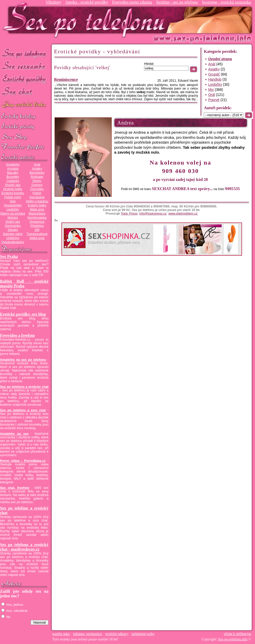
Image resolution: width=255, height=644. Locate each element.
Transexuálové (37, 234)
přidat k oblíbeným (238, 634)
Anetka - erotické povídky (87, 2)
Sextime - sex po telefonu (177, 2)
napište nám (61, 634)
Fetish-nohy (13, 197)
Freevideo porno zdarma (132, 2)
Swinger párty (13, 234)
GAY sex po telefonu (24, 105)
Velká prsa (37, 238)
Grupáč (214, 74)
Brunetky (13, 177)
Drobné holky (13, 189)
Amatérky (13, 165)
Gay (13, 201)
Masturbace (37, 214)
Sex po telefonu (24, 53)
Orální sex (13, 222)
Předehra (37, 226)
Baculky (13, 173)
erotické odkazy (117, 634)
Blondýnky (37, 173)
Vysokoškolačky (13, 242)
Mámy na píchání (13, 214)
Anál (37, 165)
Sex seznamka (24, 66)
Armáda (13, 169)
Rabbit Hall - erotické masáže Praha (24, 284)
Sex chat (24, 92)
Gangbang (37, 197)
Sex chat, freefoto (15, 488)
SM (37, 230)
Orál (211, 95)
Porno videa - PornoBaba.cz (23, 461)
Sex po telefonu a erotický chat (24, 387)
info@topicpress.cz (153, 214)
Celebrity (13, 181)
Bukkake (37, 177)
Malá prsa (37, 209)
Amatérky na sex (14, 434)
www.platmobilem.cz (183, 214)
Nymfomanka (37, 218)
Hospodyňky (13, 205)
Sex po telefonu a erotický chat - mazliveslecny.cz (24, 547)
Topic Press (129, 214)
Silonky (13, 230)
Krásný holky (37, 205)
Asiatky (37, 169)
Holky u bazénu (37, 201)
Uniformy (13, 238)
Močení (13, 218)
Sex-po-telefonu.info (233, 639)
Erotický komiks (13, 193)
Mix (211, 90)
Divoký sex (13, 185)
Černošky (37, 189)
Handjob (215, 79)
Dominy (37, 185)
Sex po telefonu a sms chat (23, 410)
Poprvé (214, 100)
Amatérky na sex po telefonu (23, 360)
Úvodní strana (220, 59)
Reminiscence (66, 79)
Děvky (37, 181)
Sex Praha (9, 257)
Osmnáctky (13, 226)
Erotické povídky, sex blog (23, 314)
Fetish (37, 193)
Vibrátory (53, 2)
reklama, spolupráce (87, 634)
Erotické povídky (24, 79)
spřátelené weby (143, 634)
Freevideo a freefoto (17, 335)
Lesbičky (13, 209)
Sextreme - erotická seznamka (226, 2)
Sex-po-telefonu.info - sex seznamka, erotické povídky (86, 20)
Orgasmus (37, 222)
